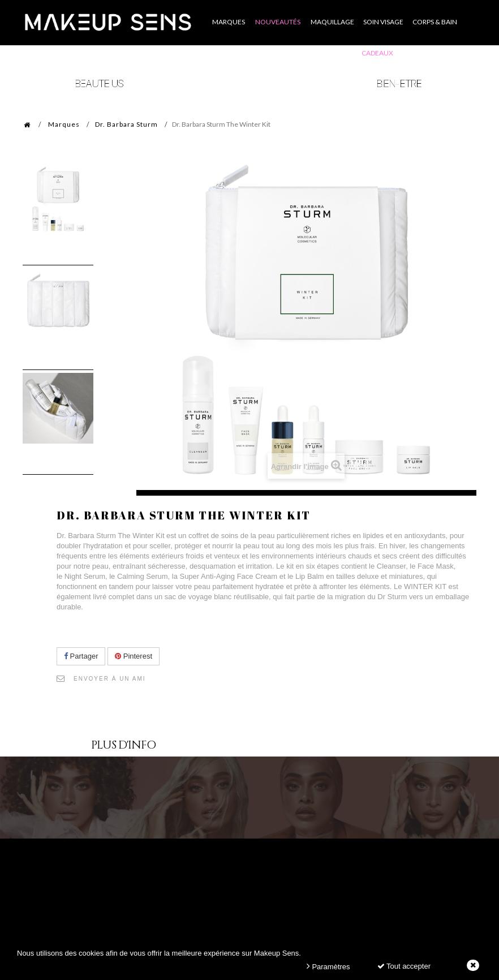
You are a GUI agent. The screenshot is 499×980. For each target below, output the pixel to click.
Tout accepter (404, 966)
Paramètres (328, 966)
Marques (64, 124)
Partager (81, 656)
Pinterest (134, 656)
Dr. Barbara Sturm (126, 124)
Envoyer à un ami (110, 679)
